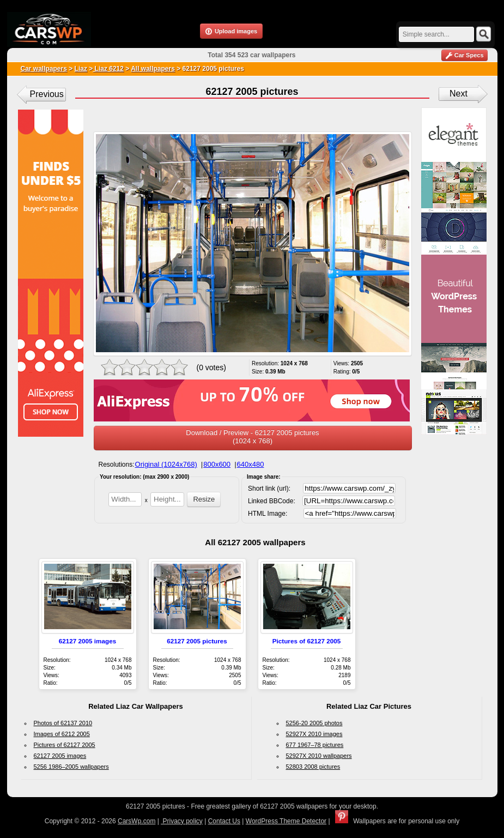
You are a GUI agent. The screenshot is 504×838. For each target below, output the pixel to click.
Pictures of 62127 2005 (306, 641)
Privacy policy (182, 821)
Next (459, 94)
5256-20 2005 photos (314, 723)
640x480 (251, 464)
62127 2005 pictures (197, 641)
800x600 (217, 464)
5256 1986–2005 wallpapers (71, 767)
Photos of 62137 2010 (63, 723)
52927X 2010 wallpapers (319, 756)
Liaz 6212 (108, 69)
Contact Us (224, 821)
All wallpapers (153, 69)
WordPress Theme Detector (286, 821)
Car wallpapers (44, 69)
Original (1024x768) (166, 464)
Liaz (81, 69)
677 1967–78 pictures (315, 745)
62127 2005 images (87, 641)
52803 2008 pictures (313, 767)
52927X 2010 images (314, 734)
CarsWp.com (136, 821)
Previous (47, 94)
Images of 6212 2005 (62, 734)
